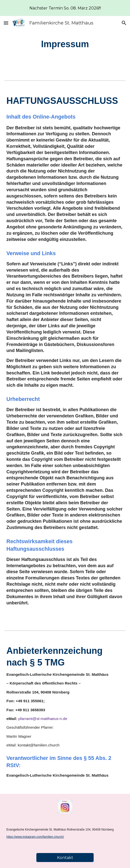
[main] (65, 44)
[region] (65, 8)
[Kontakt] (65, 858)
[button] (6, 23)
